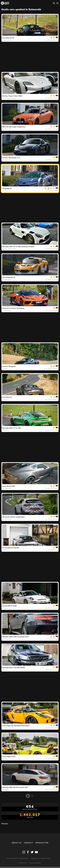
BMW (4, 127)
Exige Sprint (11, 277)
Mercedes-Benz (7, 668)
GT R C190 (17, 428)
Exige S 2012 (11, 757)
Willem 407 (8, 40)
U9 (11, 188)
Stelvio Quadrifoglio (18, 517)
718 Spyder (12, 366)
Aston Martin (7, 486)
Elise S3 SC (10, 38)
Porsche (5, 96)
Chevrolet (6, 308)
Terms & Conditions (41, 858)
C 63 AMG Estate (19, 668)
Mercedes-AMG (7, 247)
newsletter (42, 843)
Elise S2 (9, 397)
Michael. (7, 790)
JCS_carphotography (10, 98)
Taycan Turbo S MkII (15, 96)
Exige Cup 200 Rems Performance (18, 726)
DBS (13, 486)
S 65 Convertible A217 (21, 637)
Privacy (23, 863)
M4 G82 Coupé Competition (16, 127)
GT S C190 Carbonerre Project (24, 247)
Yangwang (6, 188)
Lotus (4, 38)
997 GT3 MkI (12, 606)
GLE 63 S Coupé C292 (20, 787)
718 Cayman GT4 (14, 158)
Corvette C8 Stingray (17, 308)
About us (17, 843)
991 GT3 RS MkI (14, 548)
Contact (29, 843)
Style (6, 369)
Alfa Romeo (6, 517)
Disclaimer (35, 863)
